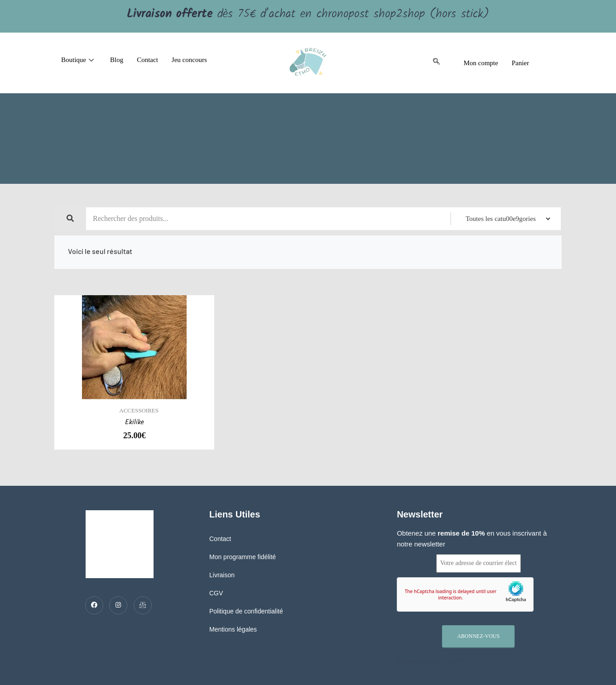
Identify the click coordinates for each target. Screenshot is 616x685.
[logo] (308, 63)
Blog (117, 60)
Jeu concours (189, 60)
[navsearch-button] (436, 63)
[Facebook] (94, 605)
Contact (147, 60)
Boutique (77, 60)
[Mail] (143, 605)
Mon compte (481, 63)
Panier (520, 63)
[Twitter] (118, 605)
